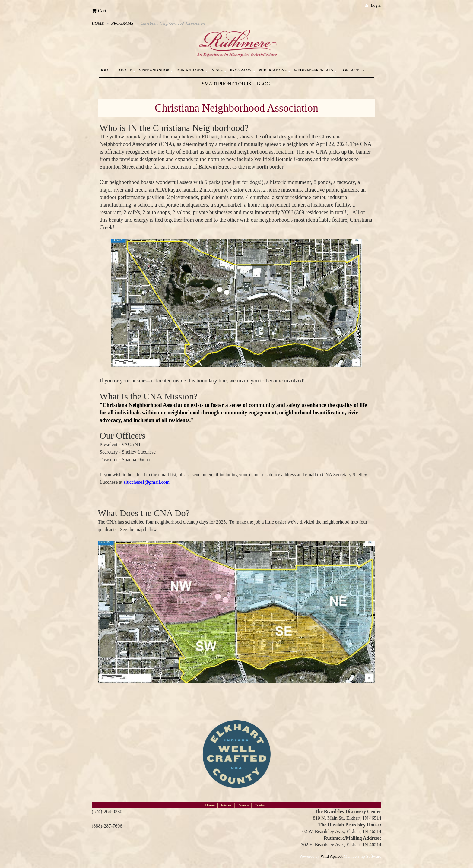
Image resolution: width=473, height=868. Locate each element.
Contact (260, 805)
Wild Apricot (332, 856)
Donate (243, 805)
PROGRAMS (122, 23)
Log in (376, 5)
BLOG (264, 84)
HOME (98, 23)
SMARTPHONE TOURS (226, 84)
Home (210, 805)
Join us (226, 805)
